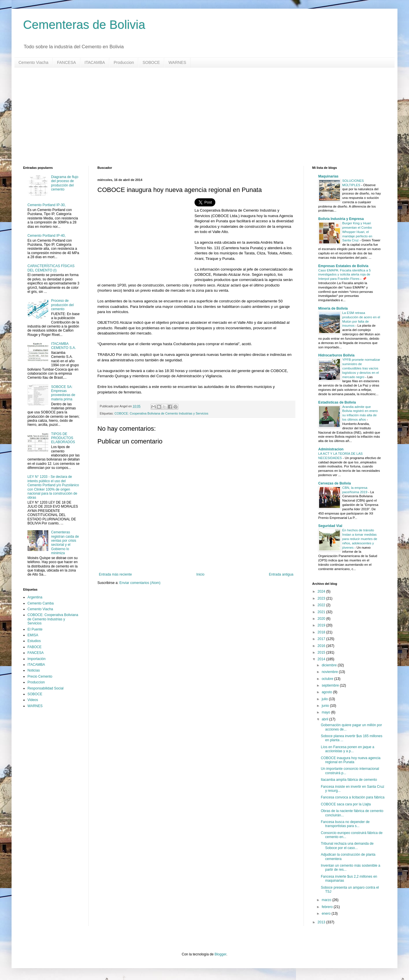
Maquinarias (328, 176)
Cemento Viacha (33, 62)
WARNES (177, 62)
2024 (322, 591)
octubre (328, 679)
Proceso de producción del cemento (62, 305)
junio (326, 706)
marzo (327, 900)
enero (327, 914)
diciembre (330, 665)
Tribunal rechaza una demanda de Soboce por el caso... (347, 846)
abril (325, 719)
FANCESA (66, 62)
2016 (322, 646)
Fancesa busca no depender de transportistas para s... (345, 824)
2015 (322, 652)
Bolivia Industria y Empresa (341, 219)
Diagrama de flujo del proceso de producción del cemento (65, 183)
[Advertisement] (197, 117)
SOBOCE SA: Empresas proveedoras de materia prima (63, 393)
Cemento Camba (41, 603)
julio (325, 699)
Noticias (34, 670)
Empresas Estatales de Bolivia (343, 266)
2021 (322, 612)
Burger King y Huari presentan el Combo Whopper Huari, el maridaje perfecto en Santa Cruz (357, 232)
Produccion (124, 62)
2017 (322, 639)
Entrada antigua (281, 574)
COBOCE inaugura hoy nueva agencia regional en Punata (351, 760)
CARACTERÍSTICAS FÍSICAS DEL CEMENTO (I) (51, 268)
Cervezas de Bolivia (335, 483)
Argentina (35, 597)
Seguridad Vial (330, 526)
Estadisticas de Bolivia (337, 402)
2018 (322, 632)
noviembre (330, 672)
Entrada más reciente (115, 574)
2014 (322, 659)
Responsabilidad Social (46, 688)
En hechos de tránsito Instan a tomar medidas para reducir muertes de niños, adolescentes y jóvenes (360, 539)
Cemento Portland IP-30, (47, 205)
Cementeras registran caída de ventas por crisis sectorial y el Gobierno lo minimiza (65, 543)
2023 (322, 598)
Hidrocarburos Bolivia (336, 355)
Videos (33, 700)
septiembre (331, 685)
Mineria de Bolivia (333, 308)
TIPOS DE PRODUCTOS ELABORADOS (63, 438)
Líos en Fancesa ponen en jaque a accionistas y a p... (348, 749)
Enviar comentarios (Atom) (140, 583)
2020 (322, 619)
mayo (326, 712)
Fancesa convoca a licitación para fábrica (353, 797)
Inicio (200, 574)
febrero (328, 907)
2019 (322, 625)
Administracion (331, 449)
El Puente (35, 629)
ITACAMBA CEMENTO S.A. (64, 346)
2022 (322, 605)
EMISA (33, 635)
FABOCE (35, 647)
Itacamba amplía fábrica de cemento (349, 780)
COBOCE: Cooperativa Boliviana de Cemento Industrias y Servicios (161, 413)
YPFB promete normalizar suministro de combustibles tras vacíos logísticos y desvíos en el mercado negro (361, 368)
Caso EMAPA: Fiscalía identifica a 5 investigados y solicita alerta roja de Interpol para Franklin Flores (344, 275)
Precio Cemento (40, 676)
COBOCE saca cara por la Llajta (346, 804)
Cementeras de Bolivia (84, 25)
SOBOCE (151, 62)
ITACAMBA (95, 62)
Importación (37, 659)
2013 (322, 922)
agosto (327, 692)
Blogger (220, 954)
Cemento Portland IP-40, (47, 236)
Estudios (34, 641)
